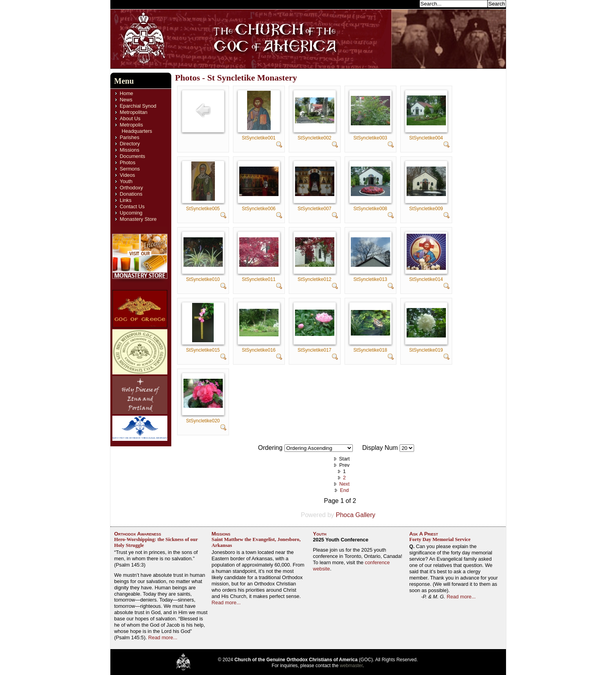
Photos (128, 162)
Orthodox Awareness (138, 534)
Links (126, 200)
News (126, 100)
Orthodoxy (131, 188)
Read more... (163, 637)
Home (126, 93)
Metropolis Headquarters (136, 128)
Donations (131, 194)
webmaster (351, 666)
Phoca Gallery (356, 515)
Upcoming (131, 213)
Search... (407, 3)
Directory (130, 144)
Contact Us (132, 206)
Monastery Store (138, 219)
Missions (130, 150)
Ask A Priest (424, 534)
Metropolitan (134, 112)
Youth (126, 181)
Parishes (130, 137)
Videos (127, 175)
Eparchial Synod (138, 106)
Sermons (130, 169)
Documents (133, 156)
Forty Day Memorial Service (440, 539)
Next (344, 484)
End (344, 490)
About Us (130, 118)
